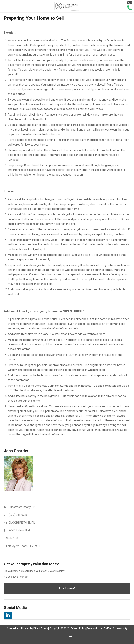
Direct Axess (41, 628)
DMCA (107, 628)
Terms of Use (95, 628)
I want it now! (67, 588)
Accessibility (120, 628)
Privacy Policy (78, 628)
